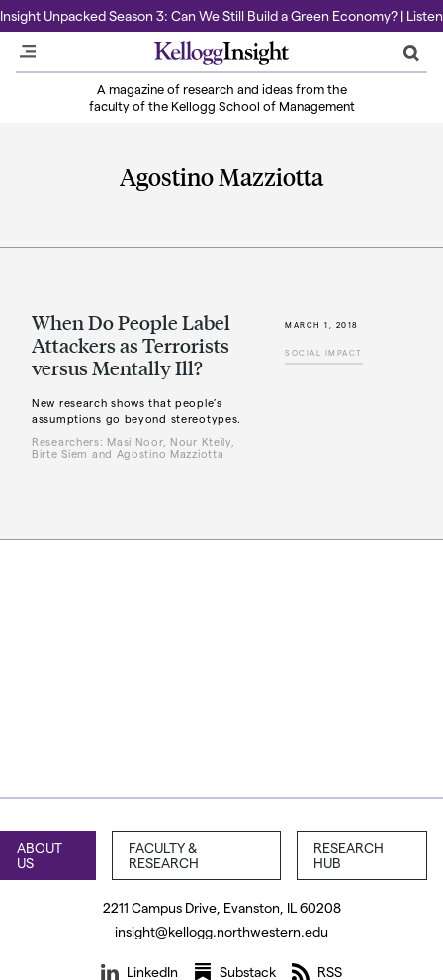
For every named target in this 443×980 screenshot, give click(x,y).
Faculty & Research (164, 855)
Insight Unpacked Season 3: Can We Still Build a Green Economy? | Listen (221, 15)
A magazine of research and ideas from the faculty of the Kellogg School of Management (222, 97)
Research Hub (349, 855)
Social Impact (324, 353)
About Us (40, 855)
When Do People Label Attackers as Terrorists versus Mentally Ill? (131, 345)
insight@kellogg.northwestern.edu (221, 931)
